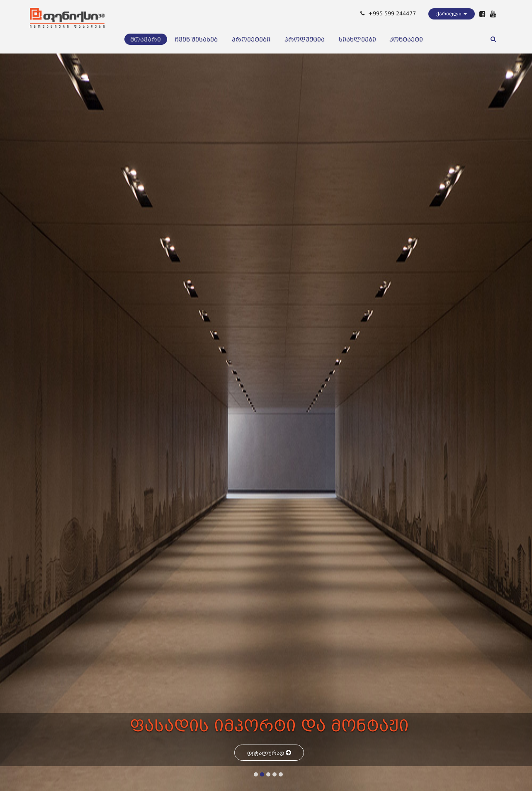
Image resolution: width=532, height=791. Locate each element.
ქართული (452, 14)
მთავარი (146, 39)
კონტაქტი (406, 39)
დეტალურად (269, 753)
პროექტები (251, 39)
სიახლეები (357, 39)
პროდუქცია (305, 39)
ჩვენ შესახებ (196, 39)
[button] (256, 774)
